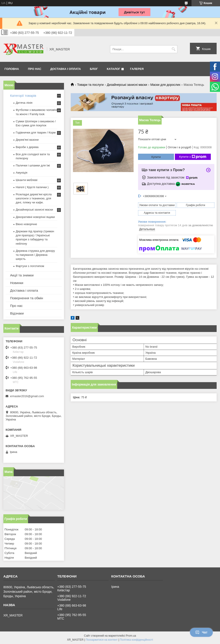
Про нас (34, 69)
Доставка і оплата (66, 69)
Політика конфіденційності (136, 640)
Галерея (137, 69)
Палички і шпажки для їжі (33, 165)
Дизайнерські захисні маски (127, 85)
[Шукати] (173, 49)
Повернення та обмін (27, 298)
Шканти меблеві (27, 180)
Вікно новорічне (26, 224)
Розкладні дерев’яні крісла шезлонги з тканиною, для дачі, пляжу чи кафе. (34, 198)
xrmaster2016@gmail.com (27, 396)
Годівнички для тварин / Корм (36, 132)
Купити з (193, 157)
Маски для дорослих (165, 85)
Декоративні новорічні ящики (35, 217)
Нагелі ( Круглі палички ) (32, 187)
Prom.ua (131, 636)
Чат (201, 632)
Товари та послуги (90, 85)
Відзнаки (17, 313)
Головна (12, 69)
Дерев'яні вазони (27, 140)
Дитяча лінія (24, 103)
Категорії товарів (23, 96)
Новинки (17, 283)
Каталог (114, 69)
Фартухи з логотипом (30, 266)
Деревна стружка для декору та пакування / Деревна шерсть (35, 255)
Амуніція (22, 173)
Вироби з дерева (27, 147)
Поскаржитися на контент (102, 640)
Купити (156, 157)
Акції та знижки (22, 275)
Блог (94, 69)
